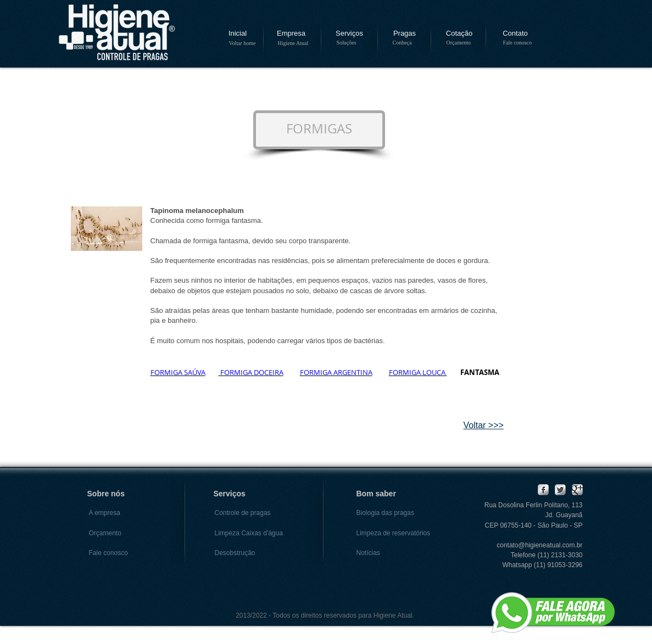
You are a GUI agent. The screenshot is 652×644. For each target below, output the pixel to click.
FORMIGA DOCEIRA (251, 372)
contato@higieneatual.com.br (539, 545)
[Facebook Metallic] (543, 490)
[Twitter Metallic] (560, 490)
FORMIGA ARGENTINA (336, 372)
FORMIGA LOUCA (418, 372)
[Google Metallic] (577, 490)
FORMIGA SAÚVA (178, 372)
